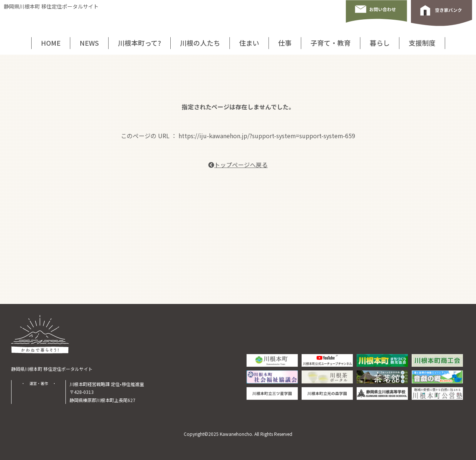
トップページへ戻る (238, 165)
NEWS (89, 43)
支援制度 (422, 43)
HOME (51, 43)
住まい (249, 43)
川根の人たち (200, 43)
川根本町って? (139, 43)
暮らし (380, 43)
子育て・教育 (331, 43)
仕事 (285, 43)
